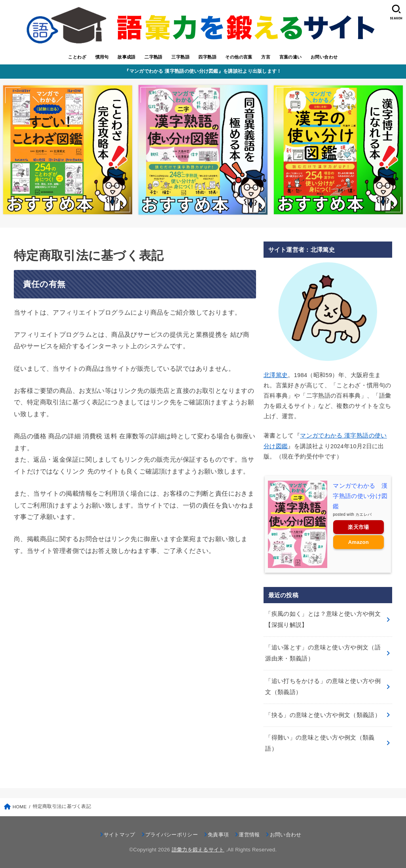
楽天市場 (358, 527)
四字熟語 (207, 57)
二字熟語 (154, 57)
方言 (266, 57)
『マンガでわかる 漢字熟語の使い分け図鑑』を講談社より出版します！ (203, 71)
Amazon (359, 542)
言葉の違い (291, 57)
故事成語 (127, 57)
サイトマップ (120, 835)
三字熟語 (180, 57)
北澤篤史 (276, 375)
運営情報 (249, 835)
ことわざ (77, 57)
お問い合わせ (324, 57)
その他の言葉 (239, 57)
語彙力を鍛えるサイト (198, 850)
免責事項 (218, 835)
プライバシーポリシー (172, 835)
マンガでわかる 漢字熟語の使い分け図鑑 (360, 496)
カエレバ (363, 514)
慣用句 (102, 57)
